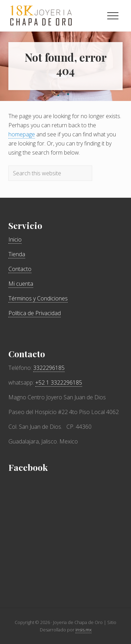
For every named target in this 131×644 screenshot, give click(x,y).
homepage (22, 134)
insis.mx (83, 630)
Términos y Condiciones (38, 298)
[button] (113, 16)
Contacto (20, 269)
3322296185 (49, 368)
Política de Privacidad (35, 313)
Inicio (15, 239)
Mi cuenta (21, 284)
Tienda (17, 254)
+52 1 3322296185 (59, 382)
